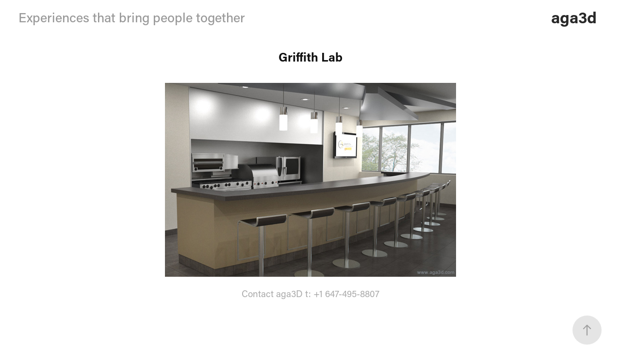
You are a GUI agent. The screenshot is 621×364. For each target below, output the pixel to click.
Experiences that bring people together (132, 17)
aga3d (574, 17)
